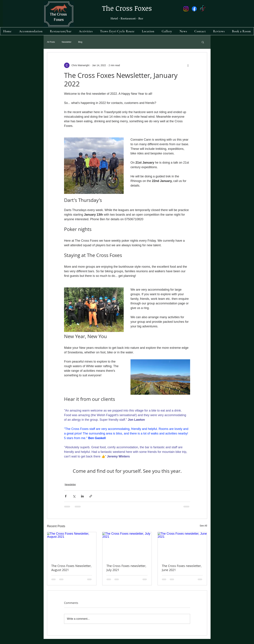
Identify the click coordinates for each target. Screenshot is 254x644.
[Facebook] (194, 9)
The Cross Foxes (127, 8)
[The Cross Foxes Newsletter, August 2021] (72, 546)
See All (203, 526)
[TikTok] (203, 9)
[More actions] (188, 65)
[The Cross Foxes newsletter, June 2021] (182, 546)
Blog (80, 42)
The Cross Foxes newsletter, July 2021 (126, 568)
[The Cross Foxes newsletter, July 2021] (127, 546)
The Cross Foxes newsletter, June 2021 (182, 568)
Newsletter (67, 42)
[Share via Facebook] (66, 496)
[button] (203, 42)
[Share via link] (91, 496)
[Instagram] (186, 9)
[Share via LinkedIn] (82, 496)
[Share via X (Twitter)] (74, 496)
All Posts (51, 42)
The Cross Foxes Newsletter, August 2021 (71, 568)
